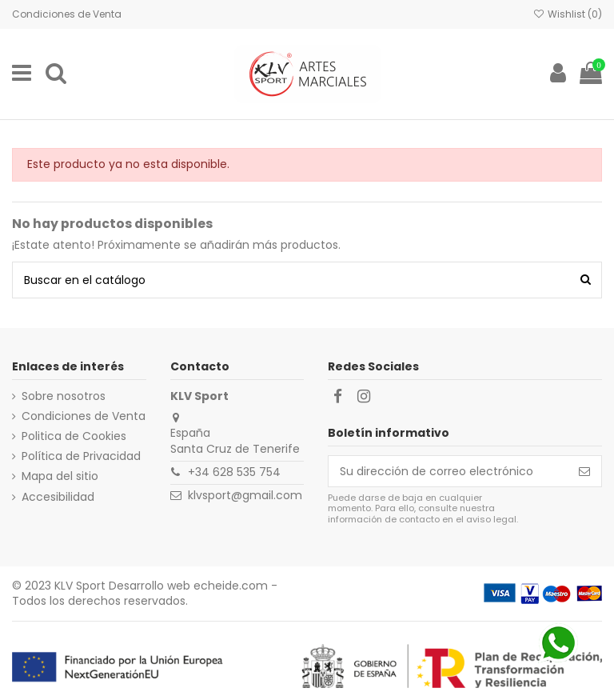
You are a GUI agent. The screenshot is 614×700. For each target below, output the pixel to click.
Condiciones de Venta (67, 14)
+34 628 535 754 (234, 472)
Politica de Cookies (74, 436)
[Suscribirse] (584, 471)
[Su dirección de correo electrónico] (448, 471)
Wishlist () (568, 14)
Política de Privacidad (81, 456)
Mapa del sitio (60, 476)
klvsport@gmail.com (245, 495)
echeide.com (231, 586)
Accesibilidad (58, 497)
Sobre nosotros (64, 396)
